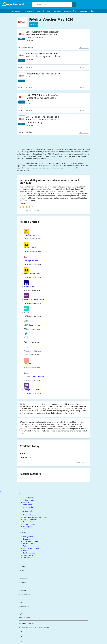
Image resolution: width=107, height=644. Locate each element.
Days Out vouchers (30, 519)
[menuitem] (17, 11)
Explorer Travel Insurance (34, 377)
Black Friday (27, 505)
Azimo (26, 312)
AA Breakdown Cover (32, 274)
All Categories (28, 526)
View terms (83, 47)
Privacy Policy (28, 537)
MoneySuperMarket (32, 390)
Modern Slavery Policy (31, 548)
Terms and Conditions (31, 541)
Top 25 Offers (28, 498)
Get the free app (29, 553)
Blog (49, 11)
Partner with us (28, 555)
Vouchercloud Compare (33, 351)
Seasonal (40, 11)
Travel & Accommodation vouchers (36, 517)
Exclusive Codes (29, 500)
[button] (17, 11)
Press (25, 551)
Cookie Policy (28, 557)
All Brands (27, 529)
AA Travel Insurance (32, 248)
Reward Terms (28, 544)
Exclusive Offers (70, 11)
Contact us (27, 539)
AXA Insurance (29, 286)
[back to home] (13, 4)
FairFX (26, 338)
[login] (27, 207)
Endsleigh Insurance (32, 261)
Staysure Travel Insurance (34, 299)
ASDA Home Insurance (33, 325)
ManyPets (28, 364)
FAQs (25, 546)
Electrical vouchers (30, 524)
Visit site (24, 204)
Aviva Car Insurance (31, 235)
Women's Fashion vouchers (33, 522)
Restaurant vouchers (87, 11)
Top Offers (57, 11)
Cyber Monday (28, 507)
